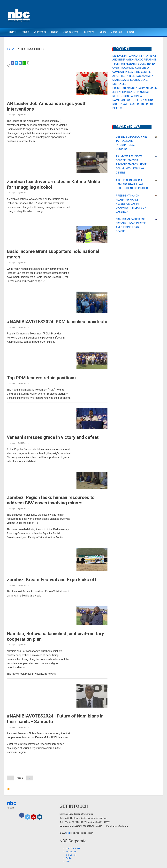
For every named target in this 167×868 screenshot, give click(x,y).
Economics (40, 32)
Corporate (116, 32)
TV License (71, 852)
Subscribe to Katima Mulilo (8, 789)
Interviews (89, 32)
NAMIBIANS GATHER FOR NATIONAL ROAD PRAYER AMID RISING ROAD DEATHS (134, 104)
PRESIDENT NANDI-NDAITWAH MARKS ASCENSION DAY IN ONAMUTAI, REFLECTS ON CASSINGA (135, 92)
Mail (68, 861)
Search (131, 32)
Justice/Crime (71, 32)
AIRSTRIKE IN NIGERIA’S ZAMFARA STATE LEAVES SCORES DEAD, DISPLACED (133, 80)
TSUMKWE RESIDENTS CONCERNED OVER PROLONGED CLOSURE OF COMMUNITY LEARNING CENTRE (134, 68)
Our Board (71, 855)
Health (55, 32)
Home (12, 32)
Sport (103, 32)
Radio (69, 858)
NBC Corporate (73, 848)
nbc (12, 803)
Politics (25, 32)
